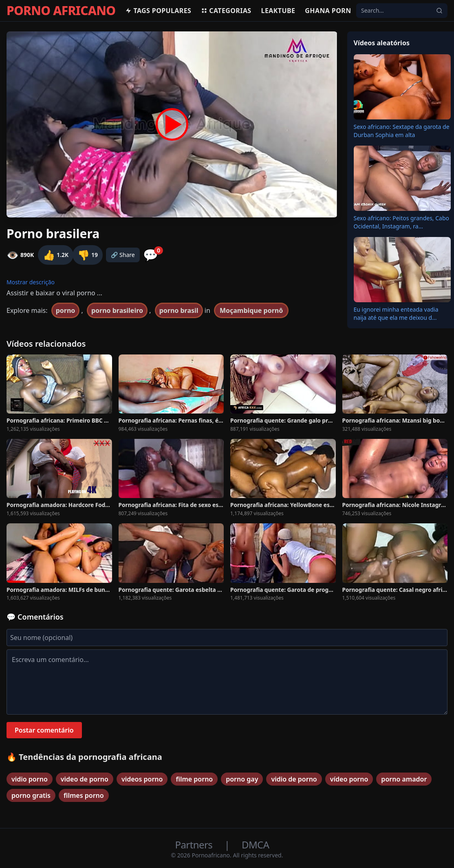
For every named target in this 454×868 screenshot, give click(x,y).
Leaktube (278, 11)
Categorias (226, 11)
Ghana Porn (328, 11)
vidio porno (30, 779)
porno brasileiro (117, 310)
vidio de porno (294, 779)
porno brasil (179, 310)
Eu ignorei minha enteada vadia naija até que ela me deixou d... (396, 313)
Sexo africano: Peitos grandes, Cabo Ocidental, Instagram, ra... (402, 222)
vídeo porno (349, 779)
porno (66, 310)
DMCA (255, 845)
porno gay (242, 779)
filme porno (194, 779)
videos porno (142, 779)
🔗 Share (123, 255)
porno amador (404, 779)
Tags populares (158, 11)
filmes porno (84, 795)
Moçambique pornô (251, 310)
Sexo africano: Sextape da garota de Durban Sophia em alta (402, 131)
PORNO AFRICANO (61, 11)
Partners (195, 845)
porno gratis (31, 795)
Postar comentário (44, 730)
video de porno (85, 779)
